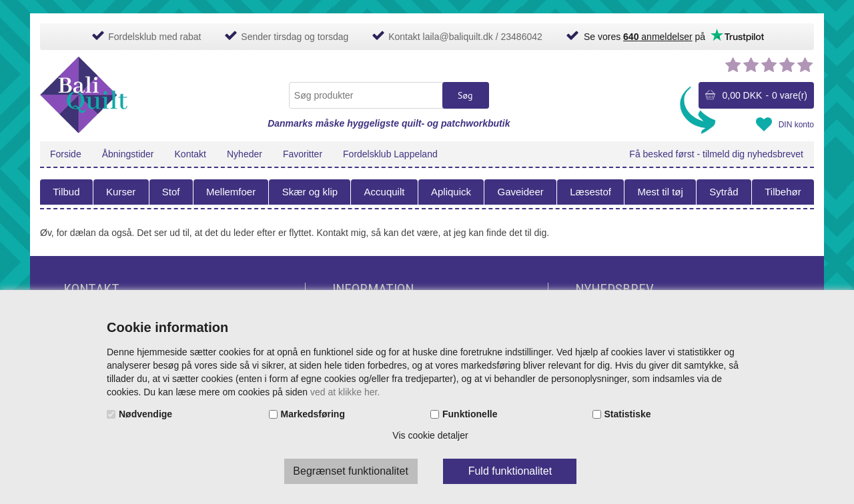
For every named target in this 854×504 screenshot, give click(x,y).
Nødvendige (145, 414)
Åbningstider (128, 154)
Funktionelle (470, 414)
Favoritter (303, 154)
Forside (66, 154)
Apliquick (451, 192)
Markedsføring (313, 414)
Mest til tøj (660, 192)
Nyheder (245, 154)
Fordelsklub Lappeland (390, 154)
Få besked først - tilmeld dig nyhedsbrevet (716, 154)
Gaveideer (521, 192)
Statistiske (628, 414)
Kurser (121, 192)
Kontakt (190, 154)
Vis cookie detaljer (430, 435)
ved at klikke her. (345, 392)
